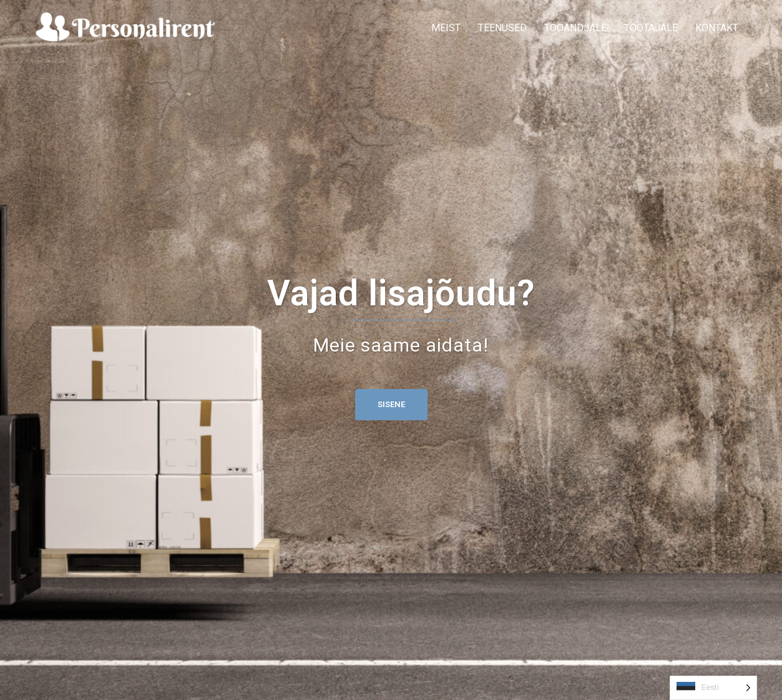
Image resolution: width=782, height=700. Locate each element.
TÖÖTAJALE (651, 28)
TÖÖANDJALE (575, 28)
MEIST (446, 28)
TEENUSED (502, 28)
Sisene (391, 404)
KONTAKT (717, 28)
